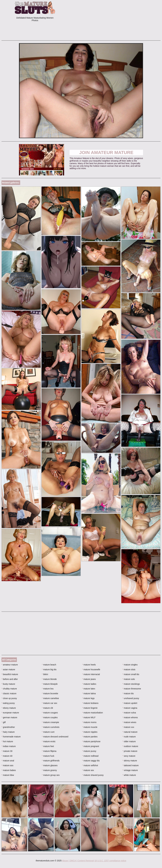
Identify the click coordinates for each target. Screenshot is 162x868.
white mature (129, 775)
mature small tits (131, 674)
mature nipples (90, 732)
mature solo (129, 679)
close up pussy (9, 698)
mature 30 (7, 751)
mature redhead (90, 756)
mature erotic (49, 741)
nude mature (129, 737)
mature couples (50, 717)
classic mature (9, 693)
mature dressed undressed (55, 737)
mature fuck (48, 756)
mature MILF (89, 717)
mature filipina (49, 751)
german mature (9, 717)
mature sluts (129, 669)
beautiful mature (10, 674)
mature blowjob (50, 684)
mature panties (90, 737)
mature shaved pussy (93, 775)
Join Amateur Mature (106, 152)
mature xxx (128, 727)
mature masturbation (93, 713)
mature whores (130, 717)
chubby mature (9, 689)
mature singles (130, 665)
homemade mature (11, 737)
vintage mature (130, 770)
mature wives (129, 722)
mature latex (89, 689)
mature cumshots (51, 727)
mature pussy (89, 751)
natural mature (130, 732)
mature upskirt (130, 703)
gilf (4, 722)
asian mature (8, 669)
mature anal (8, 761)
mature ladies (89, 684)
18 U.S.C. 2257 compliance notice (110, 861)
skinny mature (130, 761)
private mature (130, 751)
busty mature (8, 684)
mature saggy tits (91, 761)
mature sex (88, 770)
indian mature (9, 746)
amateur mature (10, 665)
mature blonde (49, 679)
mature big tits (49, 669)
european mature (10, 713)
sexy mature (129, 756)
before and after (10, 679)
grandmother (8, 727)
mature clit (47, 708)
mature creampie (50, 722)
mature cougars (50, 713)
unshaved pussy (131, 698)
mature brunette (50, 693)
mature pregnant (91, 746)
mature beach (49, 665)
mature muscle (90, 727)
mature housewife (91, 669)
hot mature (7, 741)
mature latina (89, 693)
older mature (129, 741)
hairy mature (8, 732)
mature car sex (50, 703)
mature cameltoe (50, 698)
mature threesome (132, 689)
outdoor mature (130, 746)
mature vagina (130, 708)
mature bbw (8, 775)
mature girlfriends (51, 761)
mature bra (48, 689)
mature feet (48, 746)
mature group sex (51, 775)
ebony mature (9, 708)
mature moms (89, 722)
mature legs (88, 698)
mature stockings (131, 684)
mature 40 (7, 756)
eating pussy (8, 703)
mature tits (128, 693)
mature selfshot (90, 765)
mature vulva (129, 713)
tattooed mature (130, 765)
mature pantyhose (91, 741)
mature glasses (50, 765)
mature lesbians (90, 703)
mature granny (49, 770)
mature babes (9, 770)
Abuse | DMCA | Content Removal (78, 861)
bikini (45, 674)
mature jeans (89, 679)
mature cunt (48, 732)
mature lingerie (90, 708)
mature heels (89, 665)
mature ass (7, 765)
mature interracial (91, 674)
